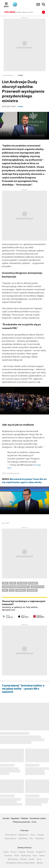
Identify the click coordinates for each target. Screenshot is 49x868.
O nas (34, 822)
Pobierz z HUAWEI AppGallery (45, 616)
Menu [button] (6, 6)
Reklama (25, 819)
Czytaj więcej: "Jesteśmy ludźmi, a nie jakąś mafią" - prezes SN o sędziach (23, 689)
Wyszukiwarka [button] (44, 4)
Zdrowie (23, 859)
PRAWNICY (21, 590)
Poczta (14, 852)
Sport (33, 835)
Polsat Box (40, 839)
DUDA (13, 583)
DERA (5, 583)
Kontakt (6, 819)
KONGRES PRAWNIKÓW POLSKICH (16, 587)
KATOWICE (22, 583)
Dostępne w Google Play (15, 616)
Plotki (17, 856)
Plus (31, 839)
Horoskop (8, 856)
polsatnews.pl (8, 75)
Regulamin (15, 819)
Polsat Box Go (11, 835)
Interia (6, 852)
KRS (12, 590)
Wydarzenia (26, 856)
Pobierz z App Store (30, 616)
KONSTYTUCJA (37, 587)
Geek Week (23, 839)
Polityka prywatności (21, 822)
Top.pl (39, 859)
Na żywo (31, 852)
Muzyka (40, 863)
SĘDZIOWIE (32, 590)
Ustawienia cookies (38, 819)
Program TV (41, 852)
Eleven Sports (11, 839)
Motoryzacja (13, 859)
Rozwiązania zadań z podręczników (21, 863)
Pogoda (41, 835)
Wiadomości (24, 835)
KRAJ (5, 590)
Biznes (42, 856)
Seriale (32, 859)
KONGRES (33, 583)
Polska (20, 75)
